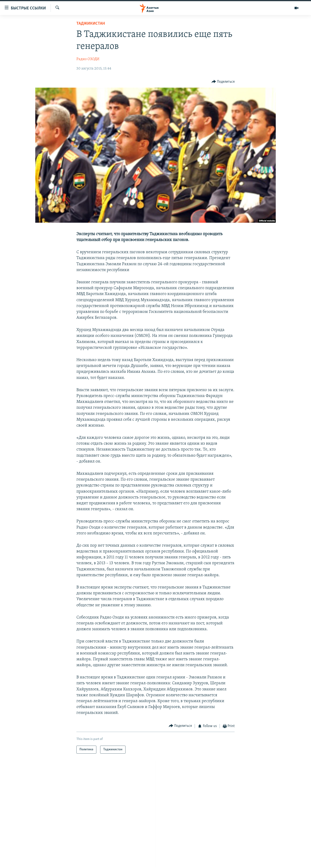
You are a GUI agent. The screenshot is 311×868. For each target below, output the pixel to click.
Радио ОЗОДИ (88, 59)
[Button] (223, 82)
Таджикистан (91, 24)
